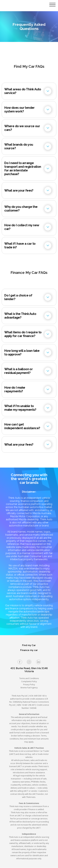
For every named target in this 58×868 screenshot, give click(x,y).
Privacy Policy (29, 685)
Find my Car (29, 645)
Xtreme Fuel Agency (29, 688)
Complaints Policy (29, 681)
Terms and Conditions (29, 678)
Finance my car (29, 650)
